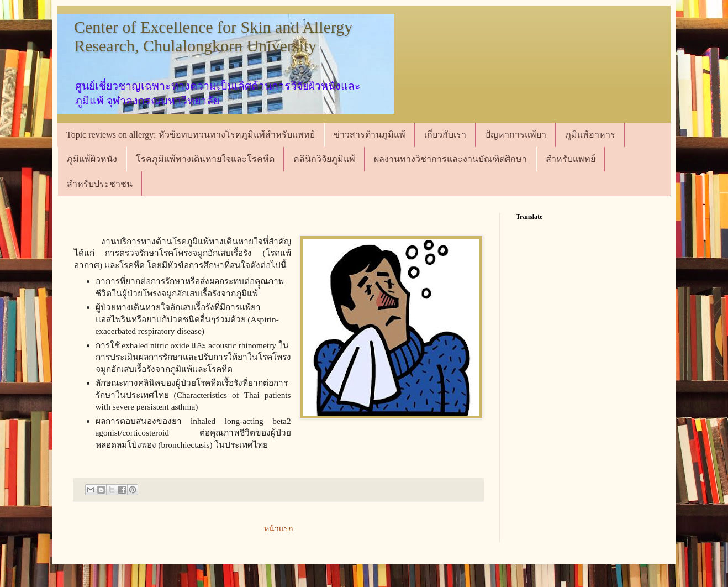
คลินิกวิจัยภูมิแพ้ (324, 159)
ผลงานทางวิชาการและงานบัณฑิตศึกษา (450, 159)
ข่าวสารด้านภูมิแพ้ (370, 135)
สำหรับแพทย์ (571, 159)
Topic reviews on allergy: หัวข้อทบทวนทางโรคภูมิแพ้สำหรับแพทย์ (191, 135)
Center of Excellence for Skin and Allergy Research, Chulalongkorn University (213, 36)
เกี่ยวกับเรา (445, 135)
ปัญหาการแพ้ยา (516, 135)
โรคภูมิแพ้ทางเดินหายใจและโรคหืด (205, 159)
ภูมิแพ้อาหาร (590, 135)
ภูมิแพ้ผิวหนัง (92, 159)
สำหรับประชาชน (100, 184)
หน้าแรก (278, 529)
